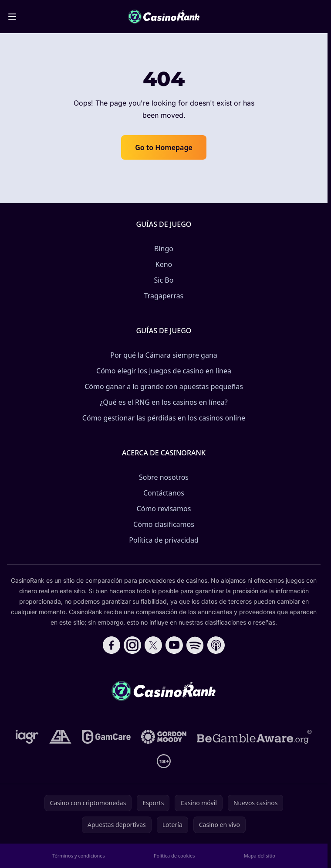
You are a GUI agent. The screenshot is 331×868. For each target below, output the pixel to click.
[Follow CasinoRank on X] (153, 645)
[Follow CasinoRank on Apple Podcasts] (216, 645)
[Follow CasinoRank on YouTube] (174, 645)
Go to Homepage (164, 147)
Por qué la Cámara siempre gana (164, 355)
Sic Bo (164, 280)
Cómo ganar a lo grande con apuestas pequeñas (164, 386)
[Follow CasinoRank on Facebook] (111, 645)
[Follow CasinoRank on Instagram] (132, 645)
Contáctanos (164, 493)
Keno (164, 264)
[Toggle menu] (12, 17)
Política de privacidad (164, 540)
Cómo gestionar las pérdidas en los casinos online (164, 418)
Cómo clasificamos (164, 524)
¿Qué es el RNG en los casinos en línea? (164, 402)
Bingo (164, 249)
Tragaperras (164, 296)
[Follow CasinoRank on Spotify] (195, 645)
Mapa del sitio (260, 856)
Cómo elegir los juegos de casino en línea (164, 371)
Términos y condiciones (79, 856)
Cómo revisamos (164, 509)
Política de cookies (174, 856)
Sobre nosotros (164, 477)
